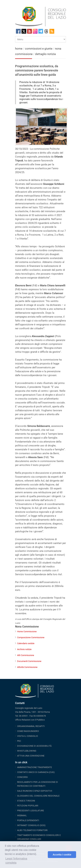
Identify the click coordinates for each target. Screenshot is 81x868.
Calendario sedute (26, 643)
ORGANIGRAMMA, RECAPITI (31, 726)
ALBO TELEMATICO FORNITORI (32, 830)
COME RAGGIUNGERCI (28, 731)
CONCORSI (22, 777)
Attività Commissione (27, 667)
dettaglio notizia (45, 54)
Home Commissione (27, 631)
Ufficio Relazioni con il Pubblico (30, 720)
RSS (52, 31)
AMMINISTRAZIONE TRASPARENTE (34, 767)
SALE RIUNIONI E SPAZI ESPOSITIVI (35, 791)
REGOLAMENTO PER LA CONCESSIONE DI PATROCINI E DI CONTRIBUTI (38, 784)
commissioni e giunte (39, 49)
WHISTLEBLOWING (27, 751)
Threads (46, 31)
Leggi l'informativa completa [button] (16, 861)
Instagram (35, 31)
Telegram (41, 31)
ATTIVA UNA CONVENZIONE (31, 756)
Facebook (18, 31)
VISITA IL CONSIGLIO (28, 736)
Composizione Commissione (31, 637)
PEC (19, 741)
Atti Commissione (26, 655)
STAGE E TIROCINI (26, 801)
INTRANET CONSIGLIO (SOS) (31, 825)
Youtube (29, 31)
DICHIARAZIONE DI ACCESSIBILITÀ (34, 746)
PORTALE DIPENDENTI (28, 820)
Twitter (24, 31)
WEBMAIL (22, 815)
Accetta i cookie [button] (62, 855)
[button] (44, 855)
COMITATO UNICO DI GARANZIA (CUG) (36, 772)
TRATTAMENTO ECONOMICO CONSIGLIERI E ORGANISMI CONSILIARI (39, 837)
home (19, 49)
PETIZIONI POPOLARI (28, 806)
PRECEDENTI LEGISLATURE (31, 811)
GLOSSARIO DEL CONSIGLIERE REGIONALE (38, 796)
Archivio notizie (24, 649)
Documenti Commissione (29, 661)
